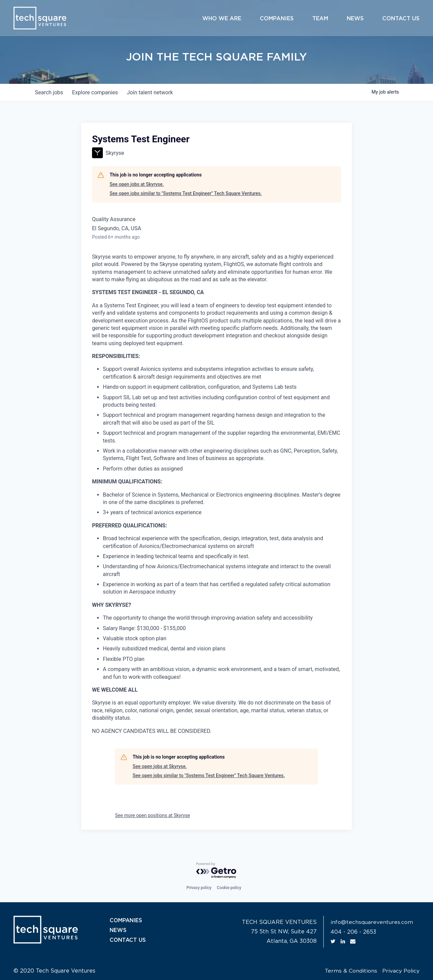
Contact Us (401, 19)
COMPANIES (127, 921)
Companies (277, 19)
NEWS (118, 930)
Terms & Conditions (351, 971)
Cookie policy (229, 888)
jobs (50, 92)
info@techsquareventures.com (372, 922)
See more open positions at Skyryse (153, 815)
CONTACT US (128, 939)
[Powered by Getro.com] (216, 871)
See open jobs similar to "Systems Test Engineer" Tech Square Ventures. (186, 193)
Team (320, 19)
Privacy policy (199, 888)
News (355, 19)
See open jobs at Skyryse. (137, 184)
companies (98, 92)
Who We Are (222, 19)
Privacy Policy (401, 971)
